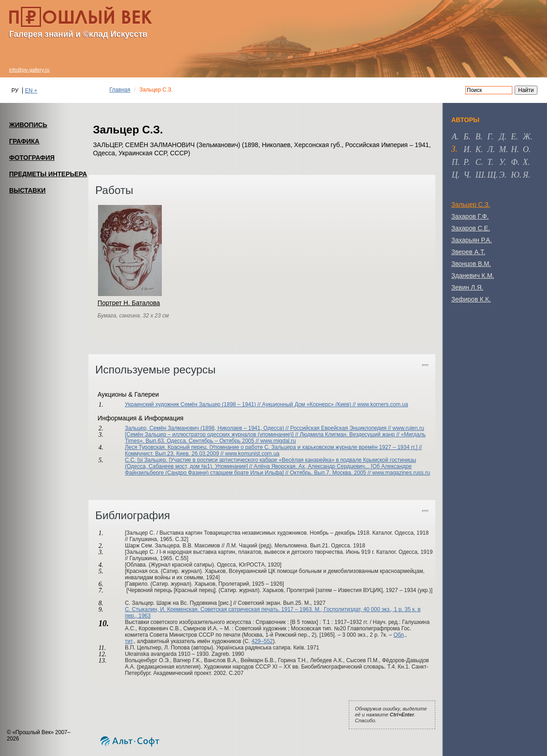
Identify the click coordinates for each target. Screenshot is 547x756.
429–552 (262, 641)
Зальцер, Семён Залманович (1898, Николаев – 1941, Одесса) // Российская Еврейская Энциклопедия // (259, 428)
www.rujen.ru (408, 428)
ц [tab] (455, 175)
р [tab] (466, 162)
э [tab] (502, 175)
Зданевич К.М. (473, 276)
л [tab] (490, 149)
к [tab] (478, 149)
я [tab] (526, 175)
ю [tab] (515, 175)
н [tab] (514, 149)
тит (129, 641)
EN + (31, 91)
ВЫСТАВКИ (27, 190)
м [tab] (503, 149)
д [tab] (502, 137)
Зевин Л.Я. (467, 287)
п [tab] (455, 162)
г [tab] (489, 137)
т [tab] (489, 162)
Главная (120, 90)
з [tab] (453, 149)
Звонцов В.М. (471, 264)
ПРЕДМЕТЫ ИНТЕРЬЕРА (48, 174)
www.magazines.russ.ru (401, 473)
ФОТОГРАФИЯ (32, 158)
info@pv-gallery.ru (29, 70)
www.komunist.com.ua (252, 454)
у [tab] (502, 162)
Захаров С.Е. (471, 228)
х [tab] (525, 162)
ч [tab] (466, 175)
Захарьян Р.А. (472, 240)
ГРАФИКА (24, 141)
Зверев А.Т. (468, 252)
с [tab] (478, 162)
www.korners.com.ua (383, 404)
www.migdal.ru (278, 441)
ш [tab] (480, 175)
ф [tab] (514, 162)
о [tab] (526, 149)
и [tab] (467, 149)
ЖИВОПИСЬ (28, 125)
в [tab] (478, 137)
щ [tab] (492, 175)
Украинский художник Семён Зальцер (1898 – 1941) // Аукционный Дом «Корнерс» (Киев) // (241, 404)
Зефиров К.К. (471, 299)
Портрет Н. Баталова (129, 303)
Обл (399, 635)
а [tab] (454, 137)
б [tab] (466, 137)
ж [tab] (527, 137)
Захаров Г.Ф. (470, 216)
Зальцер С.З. (471, 204)
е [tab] (513, 137)
